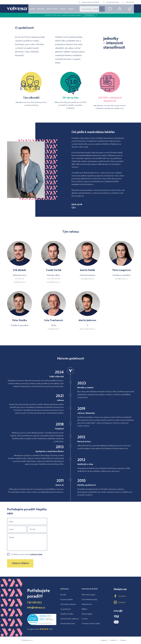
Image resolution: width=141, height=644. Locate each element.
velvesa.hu (114, 640)
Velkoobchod (87, 604)
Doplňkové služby (67, 614)
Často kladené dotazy (90, 599)
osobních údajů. (36, 554)
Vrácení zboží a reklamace (70, 619)
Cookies (85, 619)
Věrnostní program (88, 595)
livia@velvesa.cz (54, 329)
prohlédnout (90, 16)
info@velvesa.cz (20, 282)
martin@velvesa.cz (87, 279)
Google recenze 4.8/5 (40, 629)
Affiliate (84, 609)
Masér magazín (87, 614)
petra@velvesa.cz (121, 279)
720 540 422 (19, 279)
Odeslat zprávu (20, 563)
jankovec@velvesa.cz (87, 329)
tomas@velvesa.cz (53, 282)
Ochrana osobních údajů (91, 623)
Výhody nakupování (68, 623)
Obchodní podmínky (68, 604)
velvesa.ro (123, 640)
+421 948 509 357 (53, 279)
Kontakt (63, 595)
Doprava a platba (67, 599)
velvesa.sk (104, 640)
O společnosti (66, 609)
